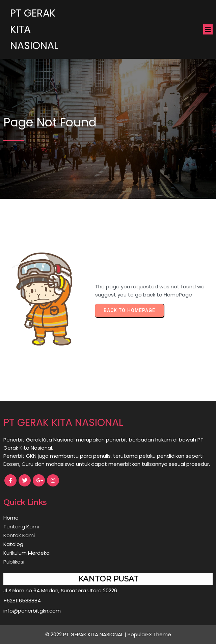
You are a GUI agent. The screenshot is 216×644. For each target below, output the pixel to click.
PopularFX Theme (149, 634)
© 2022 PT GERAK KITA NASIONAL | (86, 634)
